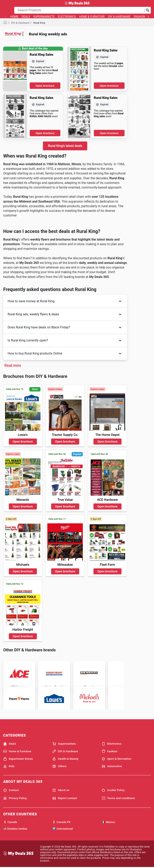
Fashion (139, 17)
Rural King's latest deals (65, 146)
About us (61, 790)
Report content (65, 798)
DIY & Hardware (119, 17)
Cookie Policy (113, 790)
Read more (13, 365)
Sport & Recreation (117, 759)
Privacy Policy (15, 798)
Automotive (112, 766)
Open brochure (45, 86)
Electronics (67, 17)
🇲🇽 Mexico (108, 822)
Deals (26, 17)
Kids (9, 766)
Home (14, 17)
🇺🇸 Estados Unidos (15, 829)
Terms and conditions (118, 798)
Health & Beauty (65, 759)
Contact (11, 790)
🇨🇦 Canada (10, 822)
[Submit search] (148, 10)
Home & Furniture (92, 17)
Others (59, 766)
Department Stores (18, 759)
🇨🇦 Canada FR (61, 822)
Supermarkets (44, 17)
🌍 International (63, 829)
